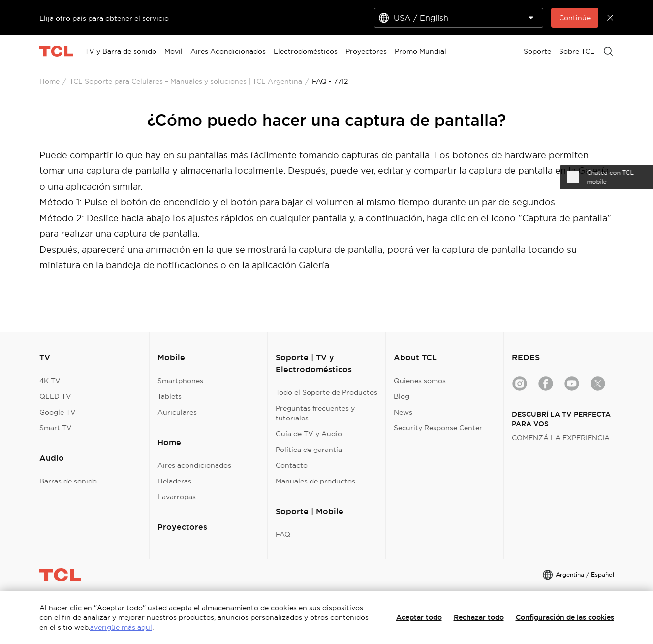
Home (49, 81)
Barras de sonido (68, 481)
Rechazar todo (479, 617)
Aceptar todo (419, 617)
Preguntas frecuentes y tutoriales (315, 413)
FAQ (283, 534)
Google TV (58, 412)
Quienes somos (420, 381)
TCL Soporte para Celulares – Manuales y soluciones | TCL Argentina (186, 81)
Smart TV (56, 428)
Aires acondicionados (194, 465)
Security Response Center (438, 428)
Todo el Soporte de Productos (326, 392)
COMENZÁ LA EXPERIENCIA (561, 438)
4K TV (50, 381)
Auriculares (177, 412)
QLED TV (55, 396)
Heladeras (174, 481)
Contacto (292, 465)
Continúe (575, 18)
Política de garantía (309, 450)
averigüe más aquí (121, 627)
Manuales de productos (315, 481)
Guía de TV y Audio (309, 434)
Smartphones (180, 381)
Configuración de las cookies (565, 617)
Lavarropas (177, 497)
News (403, 412)
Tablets (170, 396)
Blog (402, 396)
